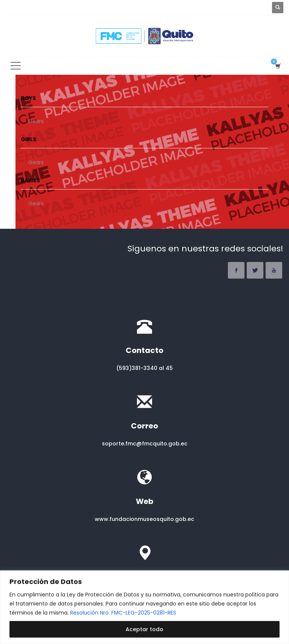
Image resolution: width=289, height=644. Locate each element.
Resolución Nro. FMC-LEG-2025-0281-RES (123, 613)
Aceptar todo (144, 629)
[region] (144, 607)
